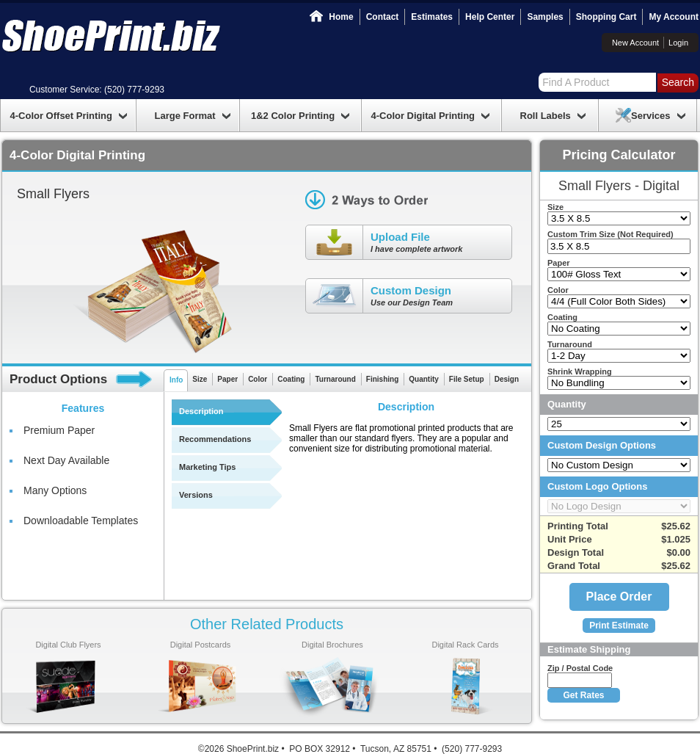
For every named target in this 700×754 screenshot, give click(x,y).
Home (341, 17)
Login (678, 43)
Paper (227, 379)
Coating (291, 379)
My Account (674, 17)
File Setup (467, 379)
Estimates (432, 17)
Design (507, 379)
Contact (383, 17)
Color (258, 379)
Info (176, 380)
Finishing (382, 379)
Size (200, 379)
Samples (545, 17)
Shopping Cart (606, 17)
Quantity (424, 379)
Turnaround (335, 379)
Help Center (490, 17)
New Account (635, 43)
